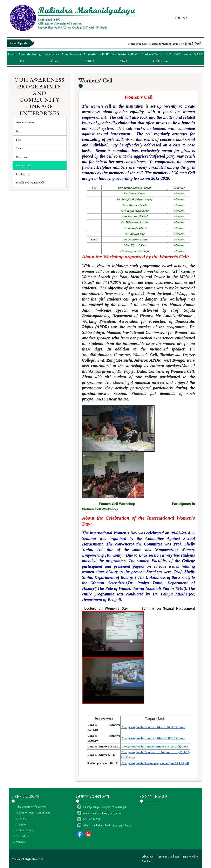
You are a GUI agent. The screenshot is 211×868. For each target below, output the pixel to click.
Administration (71, 54)
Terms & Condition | (169, 856)
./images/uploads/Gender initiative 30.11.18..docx (153, 727)
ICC (168, 54)
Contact (147, 861)
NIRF (90, 61)
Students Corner (152, 54)
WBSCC (21, 842)
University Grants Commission (33, 812)
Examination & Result (125, 54)
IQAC (177, 54)
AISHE (104, 54)
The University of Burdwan (31, 806)
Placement (22, 157)
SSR (22, 61)
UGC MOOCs (25, 830)
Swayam (21, 824)
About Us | (148, 856)
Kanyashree (23, 836)
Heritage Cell (24, 174)
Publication (160, 61)
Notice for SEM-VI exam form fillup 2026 (161, 44)
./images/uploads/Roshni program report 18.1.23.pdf (155, 763)
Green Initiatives (25, 122)
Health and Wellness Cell (30, 182)
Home (12, 54)
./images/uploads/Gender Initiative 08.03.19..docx (153, 738)
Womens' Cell (24, 165)
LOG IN (181, 18)
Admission (90, 54)
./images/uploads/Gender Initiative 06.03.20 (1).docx (154, 746)
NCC (19, 131)
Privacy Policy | (191, 856)
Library (56, 61)
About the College (30, 54)
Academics (52, 54)
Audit (188, 54)
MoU (123, 61)
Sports (19, 148)
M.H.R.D (22, 818)
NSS (19, 140)
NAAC (198, 54)
